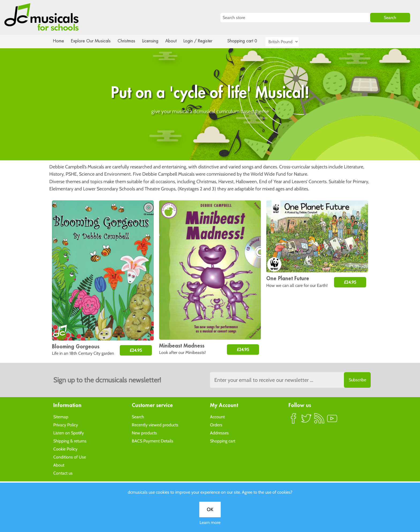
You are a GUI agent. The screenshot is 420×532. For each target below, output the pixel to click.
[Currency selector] (288, 42)
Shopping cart (223, 441)
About (176, 41)
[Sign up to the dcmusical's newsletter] (290, 380)
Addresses (219, 433)
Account (217, 417)
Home (59, 41)
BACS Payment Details (153, 441)
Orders (216, 425)
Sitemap (61, 417)
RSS (319, 420)
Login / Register (203, 41)
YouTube (332, 420)
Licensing (154, 41)
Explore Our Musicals (92, 41)
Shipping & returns (70, 441)
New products (144, 433)
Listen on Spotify (69, 433)
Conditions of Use (70, 457)
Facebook (294, 420)
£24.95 (136, 350)
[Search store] (295, 18)
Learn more (210, 186)
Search (138, 417)
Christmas (129, 41)
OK (210, 173)
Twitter (306, 420)
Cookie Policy (65, 449)
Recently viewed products (155, 425)
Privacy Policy (66, 425)
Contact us (63, 473)
